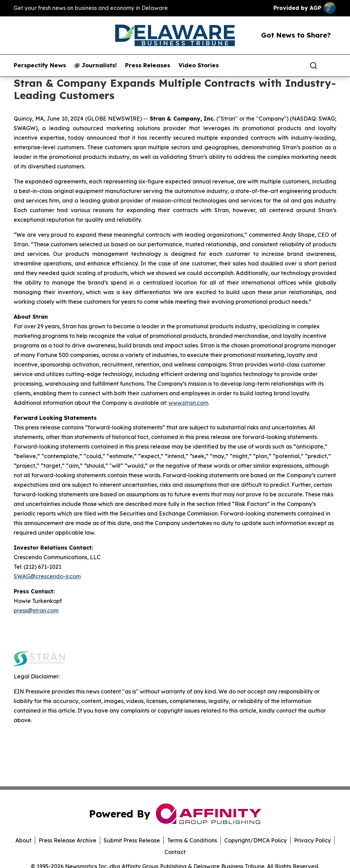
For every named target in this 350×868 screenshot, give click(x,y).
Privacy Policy (312, 840)
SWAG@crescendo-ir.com (47, 576)
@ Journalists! (96, 65)
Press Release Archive (68, 840)
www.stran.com (188, 403)
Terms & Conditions (192, 840)
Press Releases (148, 65)
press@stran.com (36, 610)
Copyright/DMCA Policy (255, 840)
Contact (175, 852)
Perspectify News (40, 65)
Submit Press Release (132, 840)
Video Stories (199, 65)
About (23, 840)
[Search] (313, 66)
